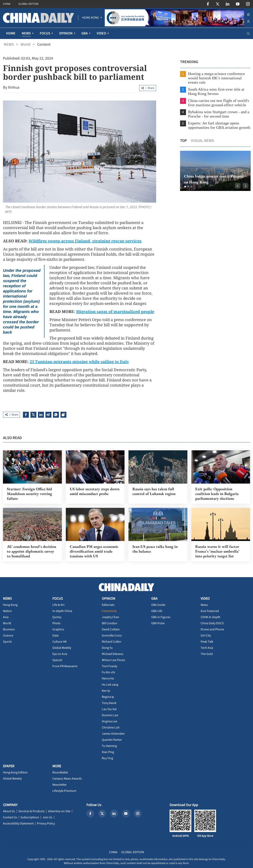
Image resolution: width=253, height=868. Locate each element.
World (25, 45)
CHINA (7, 4)
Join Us (47, 817)
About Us (9, 811)
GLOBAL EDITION (28, 4)
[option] (215, 171)
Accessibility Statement (18, 823)
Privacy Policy (46, 823)
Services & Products (32, 811)
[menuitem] (91, 18)
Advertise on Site (59, 811)
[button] (185, 187)
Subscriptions (30, 817)
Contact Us (10, 817)
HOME (11, 33)
